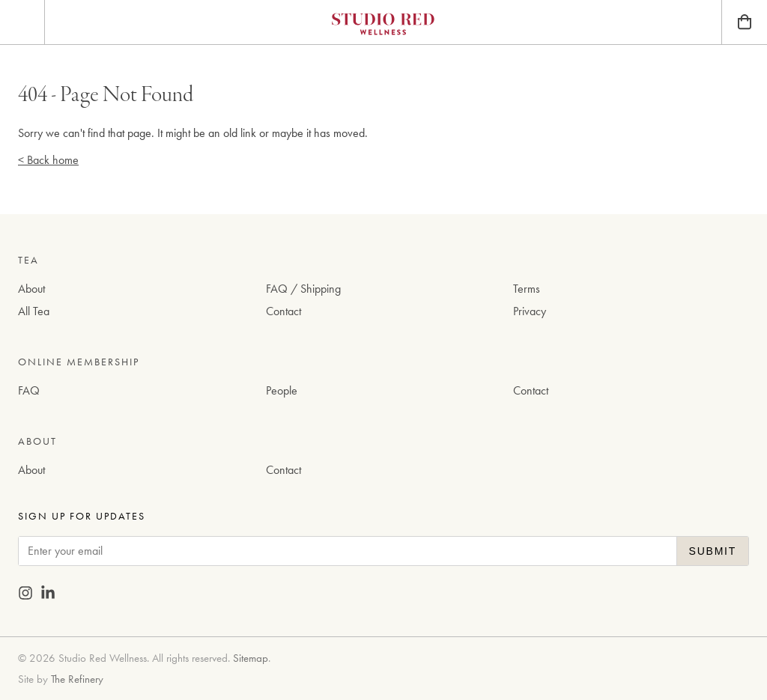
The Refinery (77, 679)
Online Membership (79, 362)
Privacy (530, 311)
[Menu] (22, 22)
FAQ (29, 390)
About (31, 289)
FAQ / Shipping (303, 289)
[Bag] (745, 22)
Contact (284, 311)
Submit (713, 551)
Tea (28, 260)
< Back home (48, 160)
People (282, 390)
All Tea (34, 311)
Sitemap (251, 658)
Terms (527, 289)
